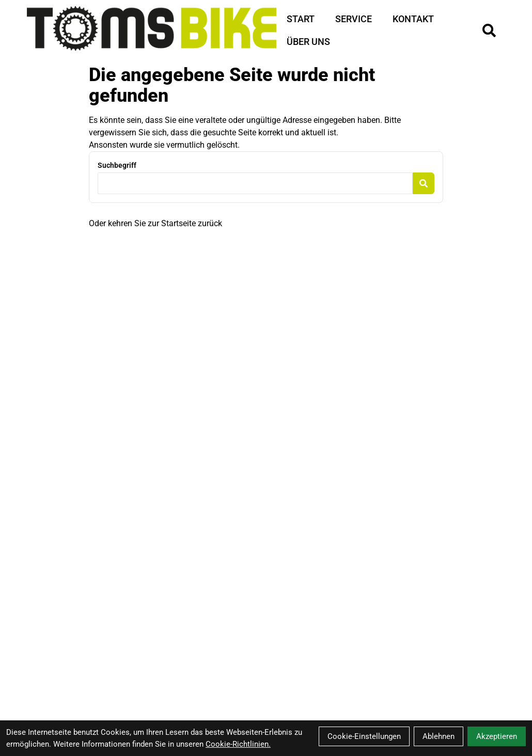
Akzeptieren (497, 736)
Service (354, 19)
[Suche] (489, 30)
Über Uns (308, 42)
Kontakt (413, 19)
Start (301, 19)
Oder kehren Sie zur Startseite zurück (155, 223)
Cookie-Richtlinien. (238, 744)
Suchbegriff (117, 165)
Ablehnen (439, 736)
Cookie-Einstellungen (364, 736)
